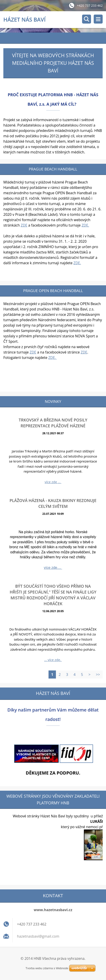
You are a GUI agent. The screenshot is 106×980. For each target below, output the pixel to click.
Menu (98, 19)
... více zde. (53, 660)
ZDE (24, 225)
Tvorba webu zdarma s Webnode (47, 968)
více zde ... (53, 482)
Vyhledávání (87, 19)
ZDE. (85, 225)
